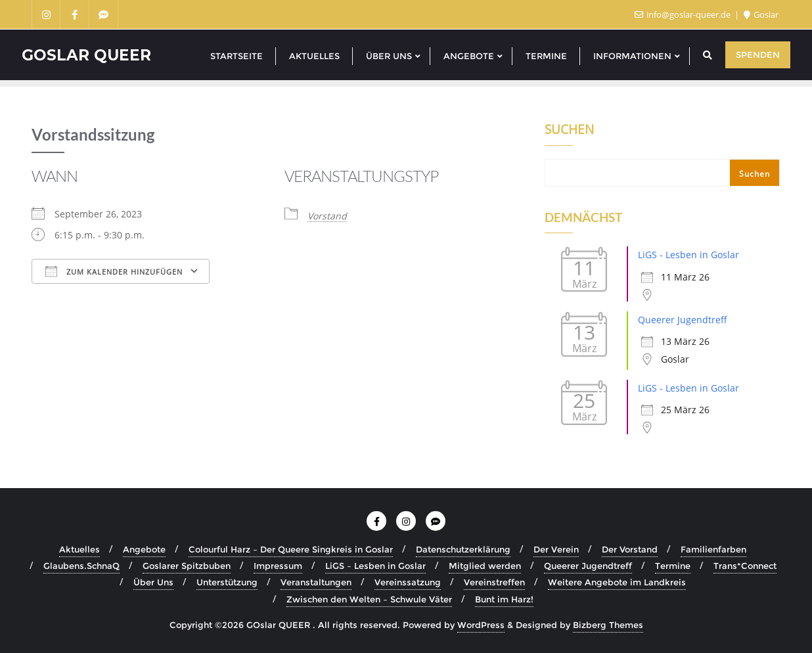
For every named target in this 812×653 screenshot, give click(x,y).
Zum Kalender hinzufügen (114, 271)
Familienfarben (713, 549)
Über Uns (153, 582)
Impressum (278, 566)
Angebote (144, 549)
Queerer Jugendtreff (683, 320)
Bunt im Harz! (504, 599)
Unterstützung (227, 582)
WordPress (481, 625)
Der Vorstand (630, 549)
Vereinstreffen (494, 582)
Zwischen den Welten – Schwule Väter (369, 599)
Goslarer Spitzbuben (187, 566)
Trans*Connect (745, 566)
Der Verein (556, 549)
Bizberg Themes (608, 625)
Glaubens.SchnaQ (81, 566)
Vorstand (327, 216)
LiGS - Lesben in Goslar (688, 255)
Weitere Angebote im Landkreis (617, 582)
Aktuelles (79, 549)
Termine (673, 566)
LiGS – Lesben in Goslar (375, 566)
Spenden (758, 55)
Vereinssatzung (408, 582)
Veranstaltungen (316, 582)
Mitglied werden (485, 566)
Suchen (569, 131)
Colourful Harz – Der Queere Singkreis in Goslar (291, 549)
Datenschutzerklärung (463, 549)
